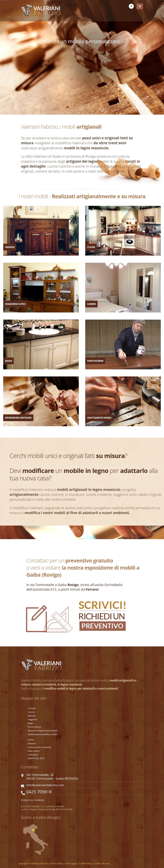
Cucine (31, 712)
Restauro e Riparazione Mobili (43, 731)
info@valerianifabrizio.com (45, 785)
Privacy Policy (57, 864)
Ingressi (32, 716)
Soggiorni (32, 719)
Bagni (31, 723)
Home (31, 740)
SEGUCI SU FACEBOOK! (33, 800)
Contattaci (33, 755)
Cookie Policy (85, 864)
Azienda (32, 744)
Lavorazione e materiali (39, 747)
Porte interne (34, 727)
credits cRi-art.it (102, 864)
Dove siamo (34, 751)
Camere (32, 708)
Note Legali (71, 864)
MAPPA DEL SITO (36, 758)
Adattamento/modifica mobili (42, 734)
